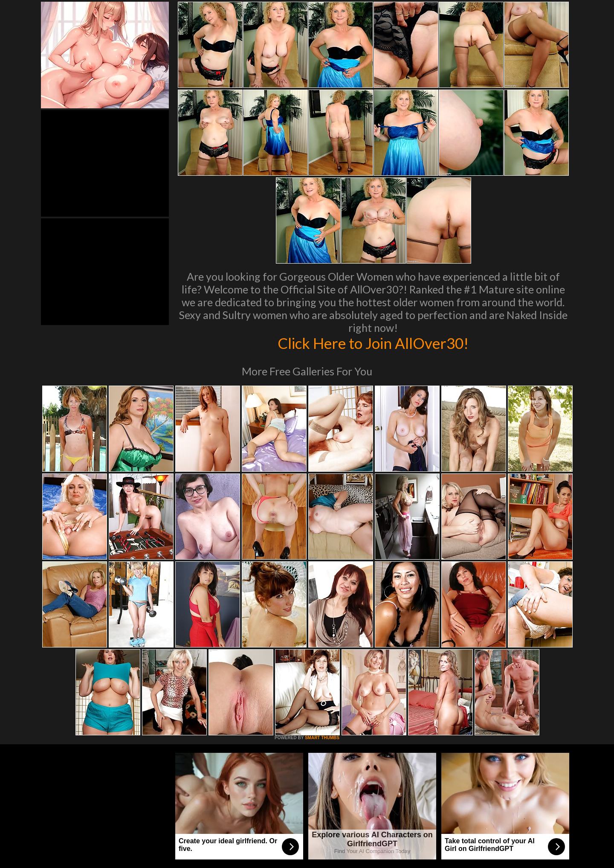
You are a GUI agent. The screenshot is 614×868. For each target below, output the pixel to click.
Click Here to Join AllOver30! (373, 343)
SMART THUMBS (322, 738)
